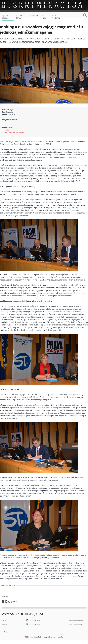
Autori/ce (4, 628)
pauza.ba (60, 637)
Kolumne (34, 16)
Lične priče (44, 17)
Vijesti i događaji (6, 17)
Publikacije (5, 632)
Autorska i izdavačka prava (76, 620)
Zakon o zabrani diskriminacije (15, 133)
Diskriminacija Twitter (35, 624)
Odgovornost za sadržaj (75, 624)
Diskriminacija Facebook (35, 620)
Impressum (5, 624)
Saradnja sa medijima (57, 17)
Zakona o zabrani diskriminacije (61, 165)
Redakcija (9, 110)
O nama (4, 620)
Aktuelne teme (20, 17)
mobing (7, 130)
